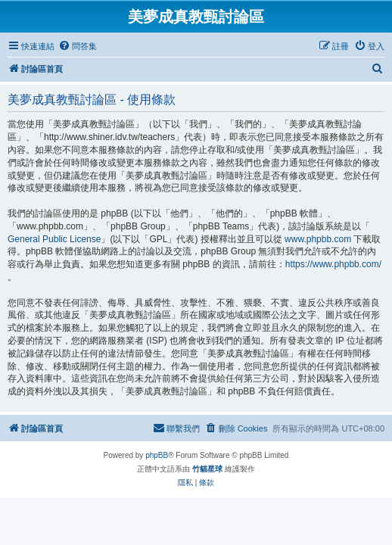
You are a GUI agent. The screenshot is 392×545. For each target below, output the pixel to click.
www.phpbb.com (318, 239)
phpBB (157, 455)
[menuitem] (78, 46)
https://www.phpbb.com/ (333, 264)
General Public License (54, 239)
